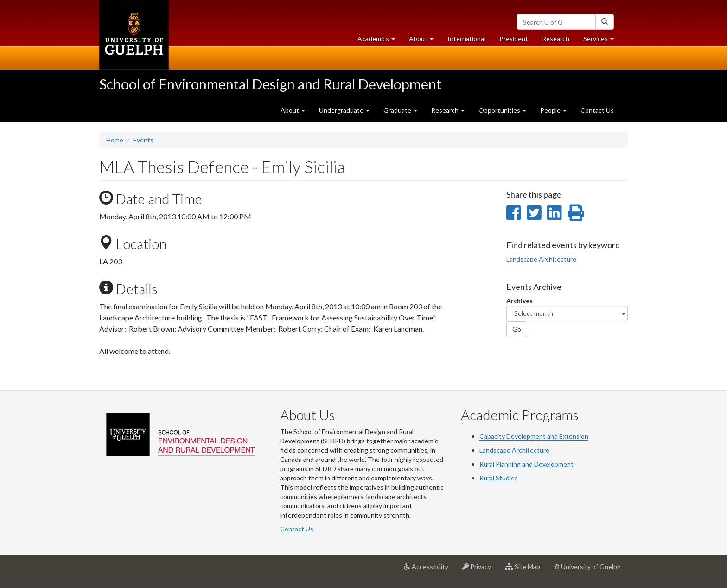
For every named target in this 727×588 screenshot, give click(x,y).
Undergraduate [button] (344, 110)
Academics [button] (380, 41)
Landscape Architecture (541, 259)
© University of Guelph (587, 566)
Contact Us (597, 110)
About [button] (425, 41)
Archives (520, 301)
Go (517, 329)
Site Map (526, 570)
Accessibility (430, 570)
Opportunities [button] (502, 110)
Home (115, 140)
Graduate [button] (400, 110)
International (466, 39)
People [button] (553, 110)
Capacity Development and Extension (534, 436)
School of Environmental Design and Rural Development (270, 84)
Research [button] (448, 110)
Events (143, 140)
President (514, 39)
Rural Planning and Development (526, 464)
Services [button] (602, 41)
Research (559, 41)
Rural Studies (499, 478)
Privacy (480, 570)
